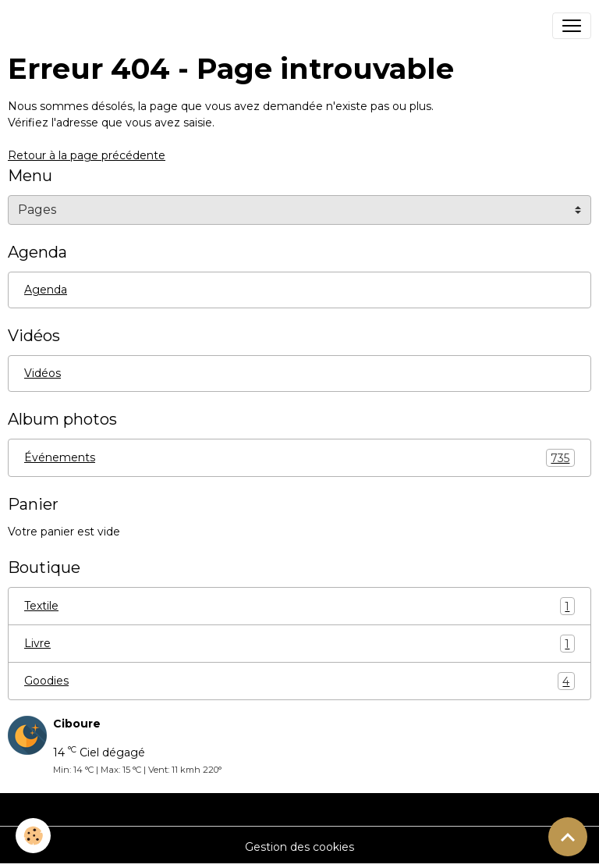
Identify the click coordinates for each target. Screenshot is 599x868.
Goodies (299, 681)
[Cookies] (33, 836)
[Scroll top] (568, 837)
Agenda (46, 290)
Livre (299, 644)
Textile (299, 606)
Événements (299, 458)
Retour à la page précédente (87, 155)
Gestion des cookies (299, 847)
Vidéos (43, 373)
